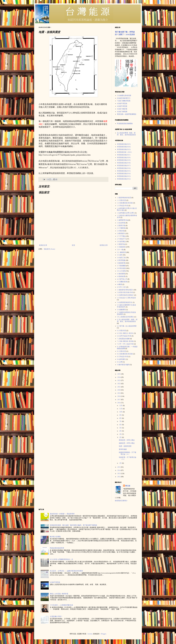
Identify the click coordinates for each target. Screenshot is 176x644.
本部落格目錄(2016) (124, 168)
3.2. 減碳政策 (122, 252)
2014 (119, 470)
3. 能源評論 (121, 244)
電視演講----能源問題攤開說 (127, 114)
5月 (121, 428)
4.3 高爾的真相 (122, 282)
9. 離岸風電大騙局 (123, 365)
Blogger (103, 634)
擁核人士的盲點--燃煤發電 (59, 594)
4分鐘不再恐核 (122, 104)
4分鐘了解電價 (122, 112)
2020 (119, 390)
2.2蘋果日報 (121, 226)
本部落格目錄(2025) (124, 144)
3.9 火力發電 (121, 271)
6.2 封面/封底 (122, 331)
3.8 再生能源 (121, 268)
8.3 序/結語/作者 (123, 357)
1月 (121, 463)
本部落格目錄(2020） (124, 158)
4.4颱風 (120, 284)
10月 (121, 412)
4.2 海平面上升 (122, 279)
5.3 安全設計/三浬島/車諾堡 (126, 298)
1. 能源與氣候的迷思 (124, 198)
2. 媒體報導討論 (122, 220)
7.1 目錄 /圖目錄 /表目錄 (125, 341)
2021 (119, 387)
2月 (121, 437)
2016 (119, 403)
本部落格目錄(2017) (124, 166)
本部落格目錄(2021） (124, 155)
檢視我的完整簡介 (121, 501)
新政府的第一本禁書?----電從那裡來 (62, 514)
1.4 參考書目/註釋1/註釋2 (126, 213)
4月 (121, 431)
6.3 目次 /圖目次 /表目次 (125, 333)
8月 (121, 418)
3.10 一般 (120, 250)
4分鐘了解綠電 (122, 109)
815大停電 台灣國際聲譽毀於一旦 (61, 559)
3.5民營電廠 (121, 260)
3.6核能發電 (121, 263)
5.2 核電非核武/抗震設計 (125, 295)
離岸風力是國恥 (55, 537)
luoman (90, 634)
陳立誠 (128, 486)
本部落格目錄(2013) (124, 176)
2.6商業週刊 (121, 234)
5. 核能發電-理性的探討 (125, 290)
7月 (121, 421)
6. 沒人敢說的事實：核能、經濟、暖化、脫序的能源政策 (127, 320)
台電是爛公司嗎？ (56, 616)
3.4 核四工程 (121, 258)
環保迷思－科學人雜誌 (127, 440)
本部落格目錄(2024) (124, 147)
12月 (121, 406)
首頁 (73, 245)
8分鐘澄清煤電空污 (124, 98)
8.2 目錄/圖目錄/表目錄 (125, 354)
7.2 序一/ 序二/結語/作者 (125, 344)
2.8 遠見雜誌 (121, 242)
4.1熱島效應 (121, 276)
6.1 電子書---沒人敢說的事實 (127, 326)
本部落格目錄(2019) (124, 160)
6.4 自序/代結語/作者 (124, 336)
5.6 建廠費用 (121, 310)
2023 (119, 380)
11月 (121, 409)
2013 (119, 474)
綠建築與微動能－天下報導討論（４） (128, 453)
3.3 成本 (120, 255)
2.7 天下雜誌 (121, 236)
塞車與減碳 (123, 449)
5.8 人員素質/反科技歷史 (125, 317)
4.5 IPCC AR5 (122, 287)
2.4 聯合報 (120, 231)
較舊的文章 (104, 245)
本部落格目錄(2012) (124, 179)
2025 (119, 374)
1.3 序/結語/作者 (123, 206)
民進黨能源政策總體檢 (125, 124)
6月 (121, 425)
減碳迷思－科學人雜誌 (127, 443)
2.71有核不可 (122, 239)
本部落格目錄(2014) (124, 174)
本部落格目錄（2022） (125, 152)
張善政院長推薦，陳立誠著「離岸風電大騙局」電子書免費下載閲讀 (73, 525)
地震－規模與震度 (125, 446)
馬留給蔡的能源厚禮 (57, 548)
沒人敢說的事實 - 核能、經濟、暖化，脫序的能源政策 (126, 134)
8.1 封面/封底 (122, 351)
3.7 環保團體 (121, 266)
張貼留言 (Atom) (49, 249)
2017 (119, 400)
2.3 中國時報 (121, 228)
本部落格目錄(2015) (124, 171)
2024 (119, 377)
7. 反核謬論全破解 (123, 339)
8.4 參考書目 (121, 359)
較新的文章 (43, 245)
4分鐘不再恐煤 (122, 106)
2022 (119, 384)
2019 (119, 393)
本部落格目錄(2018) (124, 163)
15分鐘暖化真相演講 (124, 96)
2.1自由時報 (121, 223)
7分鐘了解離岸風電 (124, 101)
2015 (119, 467)
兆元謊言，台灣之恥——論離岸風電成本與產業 (66, 571)
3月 (121, 434)
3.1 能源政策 (121, 247)
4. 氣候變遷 (121, 274)
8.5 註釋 (120, 362)
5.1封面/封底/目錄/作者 (125, 292)
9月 (121, 415)
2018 (119, 396)
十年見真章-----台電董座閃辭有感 (61, 605)
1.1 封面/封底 (122, 200)
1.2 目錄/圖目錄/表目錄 (125, 203)
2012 (119, 477)
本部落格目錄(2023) (124, 149)
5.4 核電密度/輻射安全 (125, 302)
